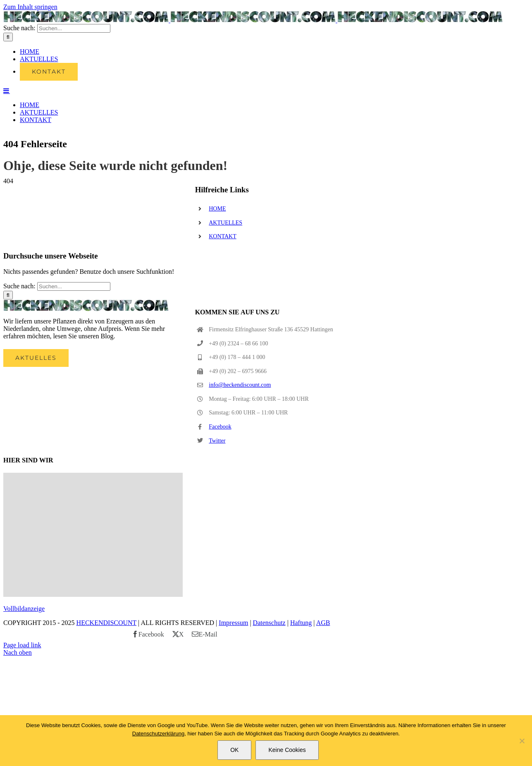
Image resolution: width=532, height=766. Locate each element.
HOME (217, 284)
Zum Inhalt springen (30, 7)
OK (234, 750)
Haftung (301, 698)
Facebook (220, 501)
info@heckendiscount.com (240, 460)
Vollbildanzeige (24, 683)
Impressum (233, 698)
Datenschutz (269, 698)
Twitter (217, 516)
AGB (323, 698)
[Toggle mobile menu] (7, 188)
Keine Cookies (287, 750)
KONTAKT (223, 311)
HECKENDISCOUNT (106, 698)
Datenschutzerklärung (158, 734)
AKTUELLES (225, 298)
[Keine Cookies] (522, 741)
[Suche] (8, 134)
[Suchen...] (74, 126)
